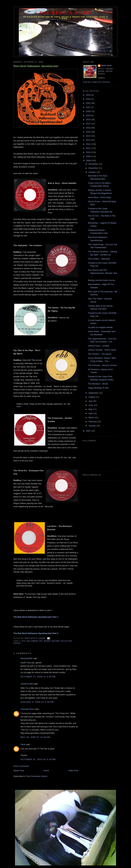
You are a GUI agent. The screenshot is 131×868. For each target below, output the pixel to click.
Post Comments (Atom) (37, 776)
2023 (89, 99)
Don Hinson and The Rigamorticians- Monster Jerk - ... (102, 273)
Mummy (47, 641)
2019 (89, 115)
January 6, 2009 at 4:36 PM (37, 702)
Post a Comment (21, 766)
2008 (89, 160)
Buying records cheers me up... (102, 280)
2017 (89, 124)
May (91, 409)
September (94, 393)
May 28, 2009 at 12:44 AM (35, 737)
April (91, 413)
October (92, 172)
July (91, 401)
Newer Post (19, 771)
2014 (89, 136)
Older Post (73, 771)
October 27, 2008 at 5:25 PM (38, 677)
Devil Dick (106, 66)
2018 (89, 120)
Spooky (17, 643)
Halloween (32, 641)
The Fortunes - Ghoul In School (102, 365)
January (92, 426)
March (92, 417)
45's (24, 641)
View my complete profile (97, 82)
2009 (89, 156)
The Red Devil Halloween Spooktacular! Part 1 (36, 617)
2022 (89, 103)
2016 (89, 128)
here (19, 406)
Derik (23, 744)
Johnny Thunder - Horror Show (102, 350)
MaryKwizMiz (27, 658)
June (91, 405)
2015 (89, 132)
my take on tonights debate (100, 327)
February (93, 422)
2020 (89, 111)
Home (46, 771)
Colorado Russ (27, 709)
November (94, 168)
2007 (89, 431)
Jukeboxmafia (27, 684)
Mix (41, 641)
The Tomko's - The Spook (100, 354)
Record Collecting (62, 641)
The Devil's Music (66, 13)
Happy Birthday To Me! (98, 388)
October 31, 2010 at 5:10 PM (38, 759)
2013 (89, 140)
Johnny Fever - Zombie (98, 346)
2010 (89, 152)
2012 (89, 144)
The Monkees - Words (98, 384)
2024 (89, 95)
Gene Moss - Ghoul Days (99, 197)
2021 (89, 107)
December (94, 164)
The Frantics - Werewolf (99, 259)
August (92, 397)
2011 (89, 148)
